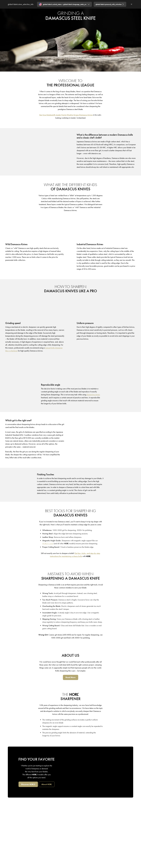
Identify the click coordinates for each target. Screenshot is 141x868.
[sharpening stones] (93, 395)
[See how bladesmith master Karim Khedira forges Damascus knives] (66, 115)
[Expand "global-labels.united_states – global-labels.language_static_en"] (64, 4)
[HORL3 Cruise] (48, 543)
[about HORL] (47, 784)
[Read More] (71, 677)
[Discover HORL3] (28, 784)
